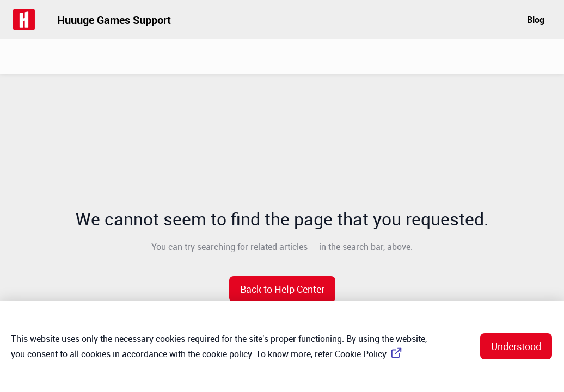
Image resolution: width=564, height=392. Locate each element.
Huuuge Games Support (114, 20)
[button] (282, 289)
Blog (536, 20)
